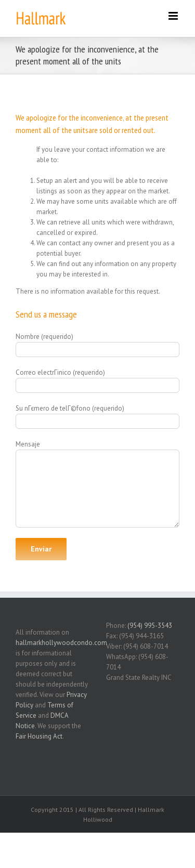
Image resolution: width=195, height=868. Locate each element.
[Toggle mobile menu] (174, 16)
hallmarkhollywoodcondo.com (61, 643)
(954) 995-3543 (150, 626)
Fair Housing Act (39, 736)
